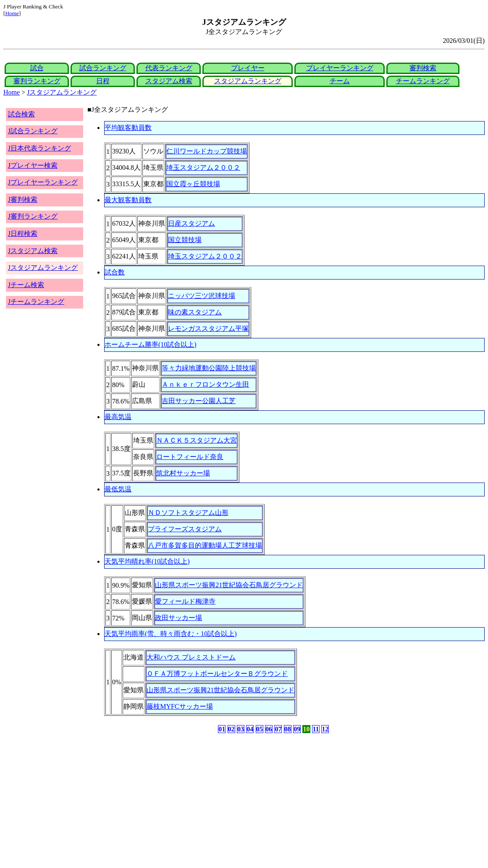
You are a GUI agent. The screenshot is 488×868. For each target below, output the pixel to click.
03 (241, 729)
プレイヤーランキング (340, 68)
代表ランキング (169, 68)
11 (316, 729)
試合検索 (21, 114)
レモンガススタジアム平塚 (208, 328)
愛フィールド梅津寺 (185, 601)
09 (297, 729)
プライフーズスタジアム (185, 529)
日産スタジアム (192, 223)
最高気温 (118, 417)
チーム (340, 81)
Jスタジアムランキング (62, 92)
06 (269, 729)
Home (12, 13)
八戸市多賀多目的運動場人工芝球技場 (205, 545)
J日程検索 (23, 233)
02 (231, 729)
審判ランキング (37, 81)
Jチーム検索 (26, 285)
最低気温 (118, 489)
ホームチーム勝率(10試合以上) (151, 344)
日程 (103, 81)
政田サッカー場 (178, 618)
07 (278, 729)
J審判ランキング (33, 216)
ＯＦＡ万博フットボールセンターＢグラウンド (217, 674)
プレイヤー (248, 68)
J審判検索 (23, 199)
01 (222, 729)
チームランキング (423, 81)
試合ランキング (103, 68)
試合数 (115, 272)
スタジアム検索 (169, 81)
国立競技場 (185, 240)
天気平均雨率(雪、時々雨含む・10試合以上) (171, 634)
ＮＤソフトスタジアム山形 (188, 513)
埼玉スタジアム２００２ (203, 168)
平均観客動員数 (128, 128)
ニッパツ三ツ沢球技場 (202, 296)
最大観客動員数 (128, 200)
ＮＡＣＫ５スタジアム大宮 (197, 440)
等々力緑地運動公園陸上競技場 (209, 368)
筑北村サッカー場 (183, 473)
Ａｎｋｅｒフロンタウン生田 (205, 384)
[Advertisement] (204, 801)
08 (288, 729)
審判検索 (423, 68)
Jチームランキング (36, 302)
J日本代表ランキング (39, 148)
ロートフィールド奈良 (190, 457)
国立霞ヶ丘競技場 (193, 184)
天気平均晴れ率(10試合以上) (147, 561)
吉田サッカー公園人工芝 (199, 401)
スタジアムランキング (248, 81)
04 (250, 729)
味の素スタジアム (195, 312)
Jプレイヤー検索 (33, 165)
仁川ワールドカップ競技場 (207, 151)
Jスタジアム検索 (33, 251)
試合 (37, 68)
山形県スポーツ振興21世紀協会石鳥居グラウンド (229, 585)
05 (260, 729)
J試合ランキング (33, 131)
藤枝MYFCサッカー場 (180, 706)
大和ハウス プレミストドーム (191, 657)
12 (325, 729)
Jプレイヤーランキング (43, 182)
